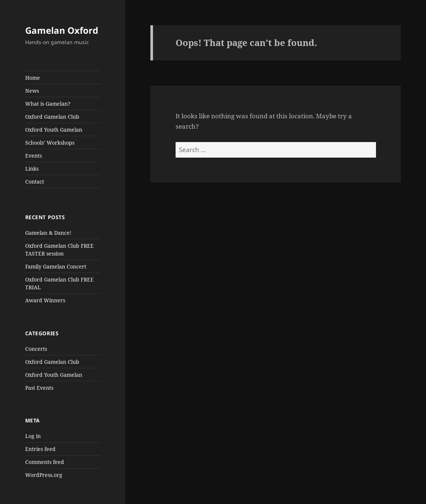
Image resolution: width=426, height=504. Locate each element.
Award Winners (45, 300)
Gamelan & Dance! (48, 233)
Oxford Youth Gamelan (54, 130)
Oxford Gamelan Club (52, 117)
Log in (33, 436)
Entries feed (40, 449)
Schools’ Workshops (50, 143)
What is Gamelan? (48, 104)
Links (32, 169)
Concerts (36, 349)
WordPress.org (44, 475)
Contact (35, 182)
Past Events (39, 388)
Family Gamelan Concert (56, 266)
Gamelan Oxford (62, 30)
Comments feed (45, 462)
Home (33, 78)
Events (34, 156)
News (32, 91)
